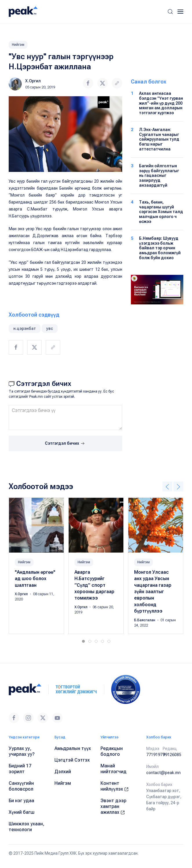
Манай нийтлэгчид (114, 769)
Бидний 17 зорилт (20, 769)
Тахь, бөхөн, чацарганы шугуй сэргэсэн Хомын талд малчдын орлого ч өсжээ (161, 212)
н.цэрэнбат (25, 328)
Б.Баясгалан (145, 620)
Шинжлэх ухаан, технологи (26, 827)
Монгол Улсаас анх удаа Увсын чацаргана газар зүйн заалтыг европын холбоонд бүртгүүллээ (153, 592)
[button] (170, 12)
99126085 (172, 755)
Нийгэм (18, 45)
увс (50, 328)
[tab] (83, 641)
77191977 (156, 755)
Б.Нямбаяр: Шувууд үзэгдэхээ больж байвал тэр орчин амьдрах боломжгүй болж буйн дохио (160, 248)
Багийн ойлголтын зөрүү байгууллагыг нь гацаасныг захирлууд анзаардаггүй (159, 176)
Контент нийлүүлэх (115, 786)
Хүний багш (22, 812)
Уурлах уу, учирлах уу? (22, 751)
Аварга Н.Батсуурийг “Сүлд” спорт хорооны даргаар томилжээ (94, 585)
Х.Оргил (33, 81)
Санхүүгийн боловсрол (21, 786)
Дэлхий (63, 772)
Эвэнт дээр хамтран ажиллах (113, 806)
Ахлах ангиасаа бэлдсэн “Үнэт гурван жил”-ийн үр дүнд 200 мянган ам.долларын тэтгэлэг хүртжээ (161, 103)
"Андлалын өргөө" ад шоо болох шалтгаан (35, 579)
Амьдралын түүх (73, 748)
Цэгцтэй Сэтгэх (72, 760)
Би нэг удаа (21, 801)
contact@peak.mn (163, 773)
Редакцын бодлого (112, 751)
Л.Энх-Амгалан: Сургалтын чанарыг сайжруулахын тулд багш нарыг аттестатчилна (159, 139)
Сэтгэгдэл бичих (65, 444)
